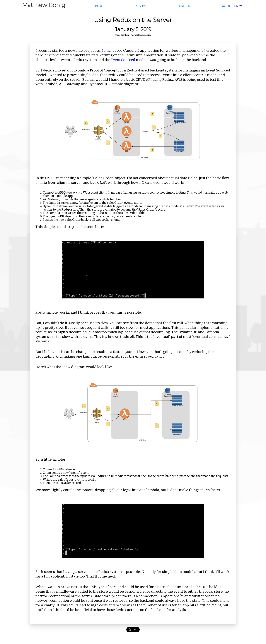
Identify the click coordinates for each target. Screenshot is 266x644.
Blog (99, 6)
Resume (141, 6)
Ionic (106, 51)
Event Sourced (123, 60)
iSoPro (238, 6)
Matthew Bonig (44, 5)
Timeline (185, 6)
